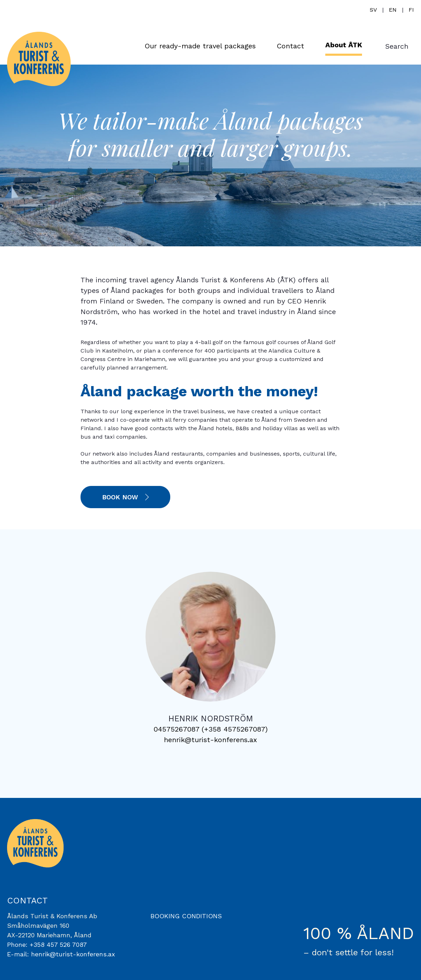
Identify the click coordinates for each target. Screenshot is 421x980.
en (393, 10)
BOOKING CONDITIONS (186, 916)
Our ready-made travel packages (200, 46)
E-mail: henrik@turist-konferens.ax (61, 954)
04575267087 (176, 729)
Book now (120, 497)
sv (373, 10)
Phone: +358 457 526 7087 (47, 945)
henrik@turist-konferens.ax (210, 740)
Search (397, 46)
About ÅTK (344, 45)
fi (411, 10)
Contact (290, 46)
